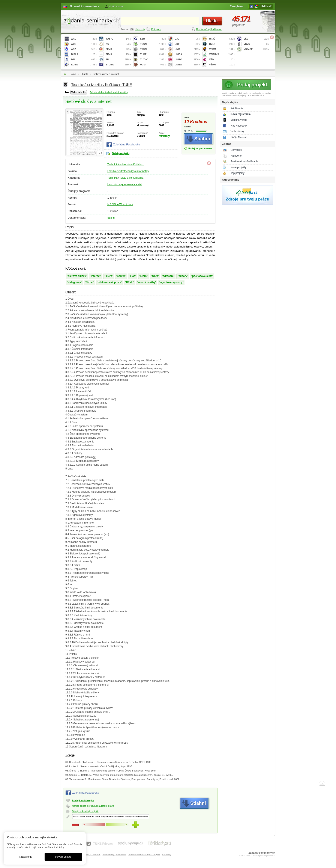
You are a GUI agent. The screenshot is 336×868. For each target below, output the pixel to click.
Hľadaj (212, 21)
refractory (164, 136)
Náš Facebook (239, 126)
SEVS (118, 54)
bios (133, 276)
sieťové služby (77, 276)
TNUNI (153, 44)
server (121, 276)
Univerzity (140, 29)
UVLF (222, 44)
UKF (187, 44)
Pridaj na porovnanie (200, 148)
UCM (153, 65)
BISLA (84, 54)
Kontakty (167, 854)
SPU (118, 60)
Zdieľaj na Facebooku (127, 144)
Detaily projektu (121, 153)
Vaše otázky (237, 131)
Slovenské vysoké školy (84, 6)
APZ (84, 49)
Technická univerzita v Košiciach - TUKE (101, 85)
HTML (130, 282)
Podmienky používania (114, 854)
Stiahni (111, 218)
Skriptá (84, 74)
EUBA (84, 65)
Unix (155, 276)
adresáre (168, 276)
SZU (153, 39)
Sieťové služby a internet (106, 74)
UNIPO (187, 60)
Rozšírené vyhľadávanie (209, 29)
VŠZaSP (256, 49)
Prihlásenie (237, 108)
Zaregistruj (237, 6)
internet (96, 276)
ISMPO (118, 39)
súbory (183, 276)
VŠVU (256, 44)
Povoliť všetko (63, 857)
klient (109, 276)
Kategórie (156, 29)
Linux (144, 276)
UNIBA (187, 54)
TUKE (153, 54)
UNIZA (187, 65)
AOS (84, 44)
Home (73, 74)
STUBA (118, 65)
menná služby (147, 282)
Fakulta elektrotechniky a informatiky (109, 92)
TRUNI (153, 49)
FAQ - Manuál (238, 137)
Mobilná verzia (239, 120)
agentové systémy (171, 282)
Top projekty (238, 173)
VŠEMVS (222, 54)
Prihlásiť (267, 6)
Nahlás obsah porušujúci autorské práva (93, 806)
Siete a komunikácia (132, 178)
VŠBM (222, 49)
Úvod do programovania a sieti (125, 184)
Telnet (90, 282)
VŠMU (222, 65)
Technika (112, 178)
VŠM (222, 60)
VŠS (256, 39)
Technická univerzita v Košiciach (126, 165)
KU (118, 44)
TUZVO (153, 60)
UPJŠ (222, 39)
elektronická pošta (110, 282)
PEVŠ (118, 49)
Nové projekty (238, 167)
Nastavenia (26, 857)
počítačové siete (202, 276)
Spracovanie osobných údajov (144, 854)
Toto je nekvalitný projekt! (85, 811)
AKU (84, 39)
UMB (187, 49)
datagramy (74, 282)
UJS (187, 39)
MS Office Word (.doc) (120, 204)
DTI (84, 60)
